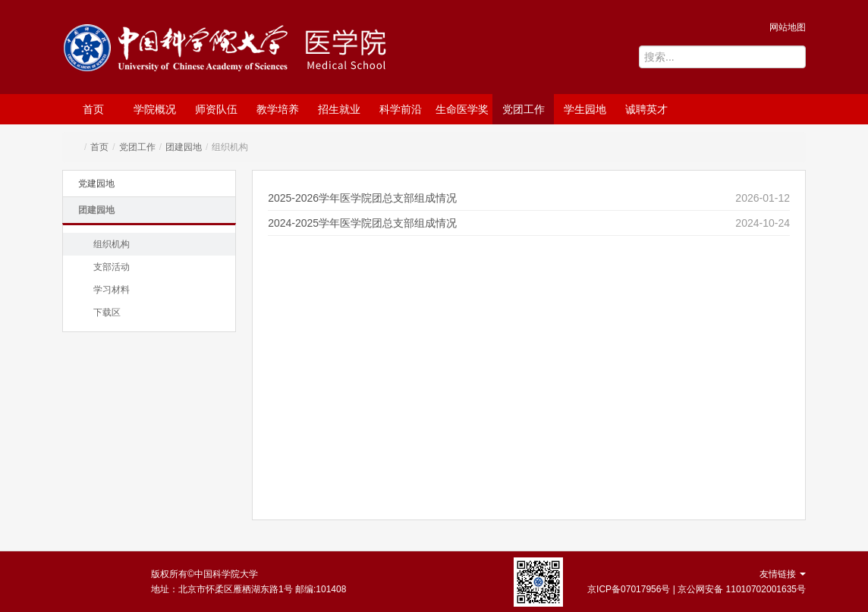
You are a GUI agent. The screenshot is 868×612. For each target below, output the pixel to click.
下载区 (107, 312)
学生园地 (585, 109)
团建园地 (184, 147)
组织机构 (112, 244)
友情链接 (783, 574)
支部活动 (112, 267)
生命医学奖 (462, 109)
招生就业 (339, 109)
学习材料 (112, 290)
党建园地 (96, 184)
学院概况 (155, 109)
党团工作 (524, 109)
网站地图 (788, 27)
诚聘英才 (646, 109)
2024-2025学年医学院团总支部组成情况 (362, 223)
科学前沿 (401, 109)
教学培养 (278, 109)
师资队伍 (216, 109)
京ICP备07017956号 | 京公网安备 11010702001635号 (697, 589)
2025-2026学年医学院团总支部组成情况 (362, 198)
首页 (93, 109)
